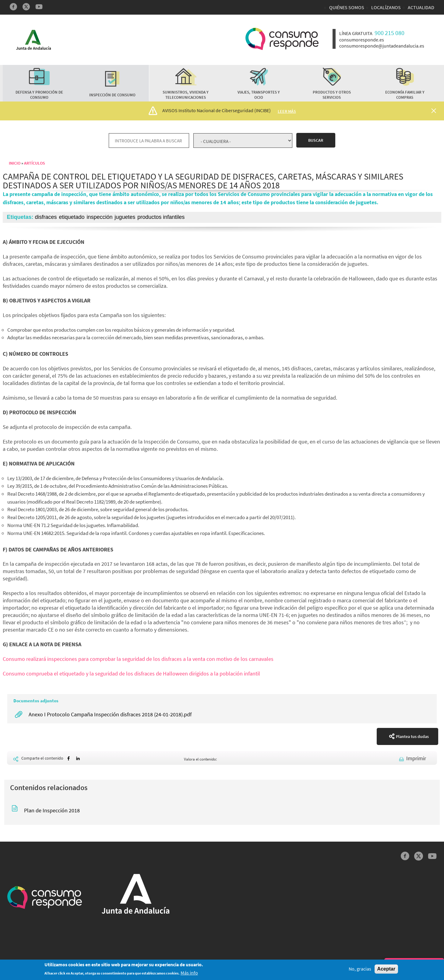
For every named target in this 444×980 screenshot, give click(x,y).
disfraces (46, 217)
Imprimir (416, 758)
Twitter (26, 7)
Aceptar (386, 969)
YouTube (39, 7)
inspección (99, 217)
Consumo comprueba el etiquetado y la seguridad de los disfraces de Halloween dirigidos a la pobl (116, 674)
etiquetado (72, 217)
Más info (189, 973)
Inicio (15, 163)
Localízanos (386, 7)
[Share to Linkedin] (78, 759)
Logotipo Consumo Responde (282, 39)
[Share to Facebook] (69, 759)
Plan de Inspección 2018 (52, 810)
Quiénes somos (347, 7)
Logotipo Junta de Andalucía (33, 40)
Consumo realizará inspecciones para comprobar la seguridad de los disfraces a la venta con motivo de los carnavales (138, 659)
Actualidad (421, 7)
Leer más (287, 111)
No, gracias (360, 969)
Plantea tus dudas (412, 736)
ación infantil (245, 674)
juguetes (125, 217)
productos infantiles (161, 217)
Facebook (13, 7)
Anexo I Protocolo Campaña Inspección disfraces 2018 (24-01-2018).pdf (110, 714)
